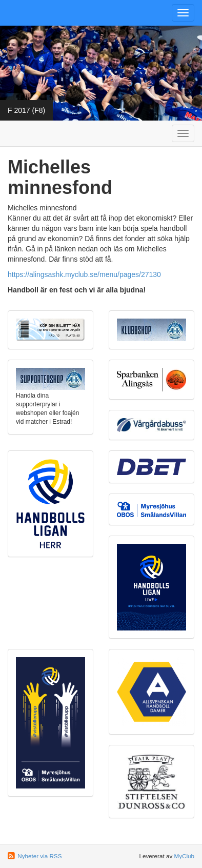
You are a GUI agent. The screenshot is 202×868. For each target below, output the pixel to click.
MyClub (184, 856)
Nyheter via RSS (39, 856)
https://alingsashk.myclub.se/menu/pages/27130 (84, 274)
